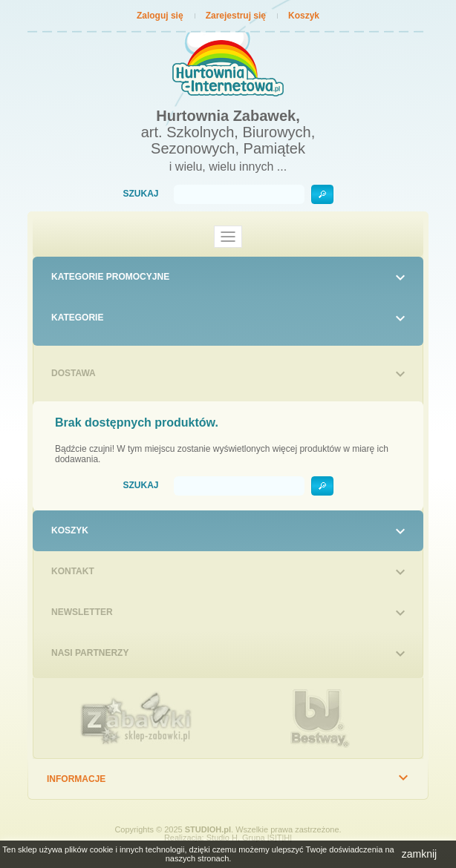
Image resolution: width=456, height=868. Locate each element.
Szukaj (140, 194)
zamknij (419, 854)
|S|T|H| (280, 838)
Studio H (222, 838)
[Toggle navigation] (228, 237)
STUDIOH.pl (208, 829)
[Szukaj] (239, 194)
